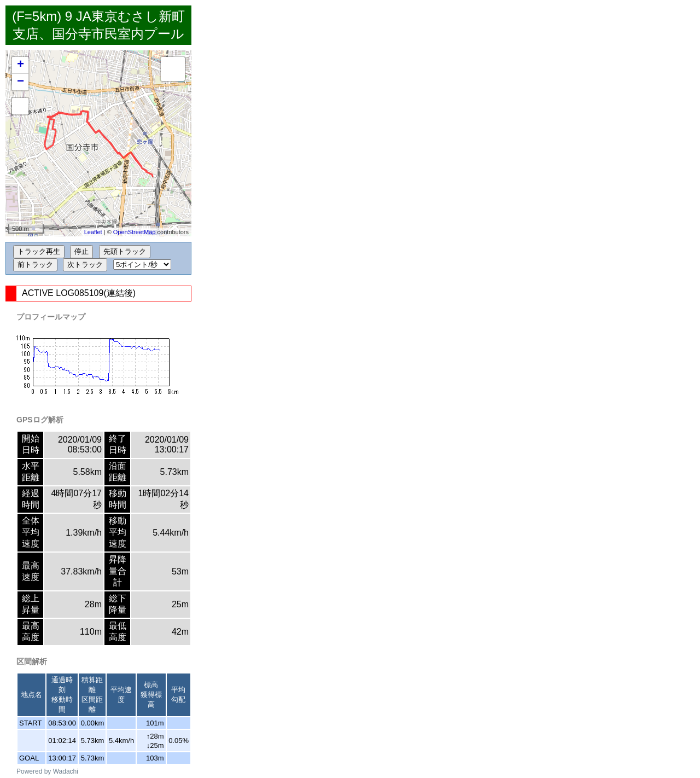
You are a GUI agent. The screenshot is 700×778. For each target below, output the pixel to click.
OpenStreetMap (135, 232)
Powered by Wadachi (47, 771)
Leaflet (93, 232)
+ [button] (21, 65)
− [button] (21, 82)
